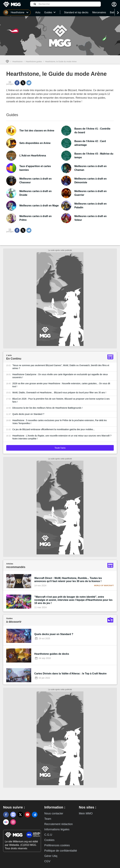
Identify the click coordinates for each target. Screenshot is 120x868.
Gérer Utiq (51, 856)
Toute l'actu (60, 448)
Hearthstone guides (34, 62)
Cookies (49, 840)
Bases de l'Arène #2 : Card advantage (90, 143)
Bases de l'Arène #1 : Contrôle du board (92, 131)
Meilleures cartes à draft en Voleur (90, 218)
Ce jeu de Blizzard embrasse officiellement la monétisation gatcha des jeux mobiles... (54, 429)
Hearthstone (17, 62)
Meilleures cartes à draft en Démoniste (90, 181)
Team (48, 819)
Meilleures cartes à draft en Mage (39, 206)
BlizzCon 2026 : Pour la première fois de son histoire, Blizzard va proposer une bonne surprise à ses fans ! (61, 400)
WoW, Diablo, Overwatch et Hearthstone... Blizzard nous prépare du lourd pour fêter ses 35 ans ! (59, 393)
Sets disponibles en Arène (35, 143)
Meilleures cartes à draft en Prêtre (35, 218)
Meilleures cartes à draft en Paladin (90, 206)
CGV (47, 861)
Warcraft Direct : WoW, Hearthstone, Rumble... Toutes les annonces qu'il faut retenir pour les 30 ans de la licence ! (68, 580)
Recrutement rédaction (58, 824)
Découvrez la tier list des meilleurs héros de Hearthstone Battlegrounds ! (47, 408)
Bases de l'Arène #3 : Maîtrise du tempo (94, 156)
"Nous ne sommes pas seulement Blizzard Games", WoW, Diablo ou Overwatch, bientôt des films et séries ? (61, 367)
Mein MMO (86, 813)
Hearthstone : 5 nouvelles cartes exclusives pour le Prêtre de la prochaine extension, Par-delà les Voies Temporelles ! (60, 422)
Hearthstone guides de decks (52, 654)
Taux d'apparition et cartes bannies (35, 168)
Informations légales (57, 829)
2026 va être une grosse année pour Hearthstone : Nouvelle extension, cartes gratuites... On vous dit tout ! (61, 385)
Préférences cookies (57, 845)
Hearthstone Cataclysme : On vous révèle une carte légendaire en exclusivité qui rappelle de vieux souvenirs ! (60, 376)
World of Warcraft (104, 585)
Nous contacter (54, 813)
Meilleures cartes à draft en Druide (35, 193)
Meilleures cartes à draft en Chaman (90, 168)
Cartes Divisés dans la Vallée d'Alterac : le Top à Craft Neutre (70, 674)
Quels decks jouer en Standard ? (28, 414)
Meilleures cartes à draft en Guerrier (90, 193)
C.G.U (48, 835)
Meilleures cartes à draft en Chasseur (35, 181)
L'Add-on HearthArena (33, 156)
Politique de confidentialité (61, 851)
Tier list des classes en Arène (37, 131)
